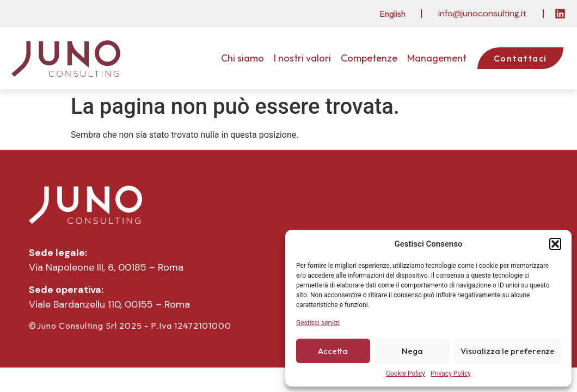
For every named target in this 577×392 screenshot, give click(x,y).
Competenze (369, 58)
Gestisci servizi (318, 323)
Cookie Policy (406, 373)
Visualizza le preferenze (508, 351)
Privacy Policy (451, 373)
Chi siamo (243, 58)
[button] (555, 244)
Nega (412, 351)
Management (437, 58)
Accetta (333, 351)
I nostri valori (302, 58)
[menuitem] (392, 13)
